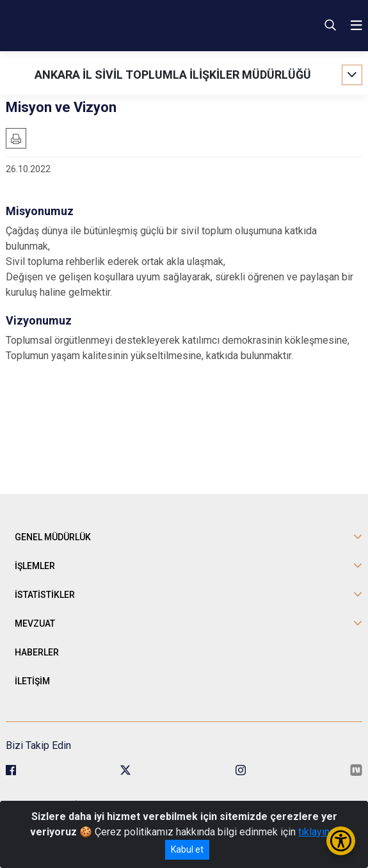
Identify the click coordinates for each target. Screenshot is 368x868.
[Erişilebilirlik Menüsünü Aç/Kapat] (341, 841)
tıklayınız (318, 832)
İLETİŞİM (32, 681)
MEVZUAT (35, 623)
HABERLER (37, 652)
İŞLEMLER (35, 566)
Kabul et (187, 849)
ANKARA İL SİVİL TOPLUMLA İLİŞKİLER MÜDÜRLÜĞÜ (173, 75)
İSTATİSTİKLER (45, 595)
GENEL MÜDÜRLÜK (53, 537)
